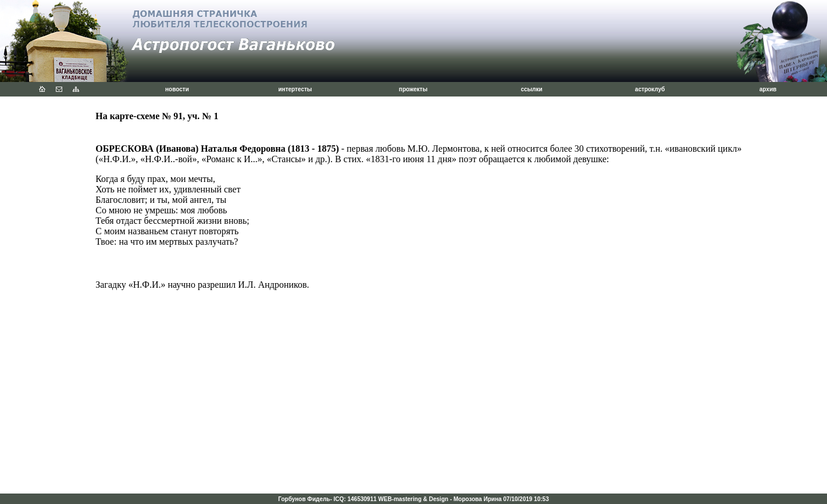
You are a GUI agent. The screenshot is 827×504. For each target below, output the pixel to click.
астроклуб (650, 89)
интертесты (295, 89)
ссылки (531, 89)
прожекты (413, 89)
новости (177, 89)
